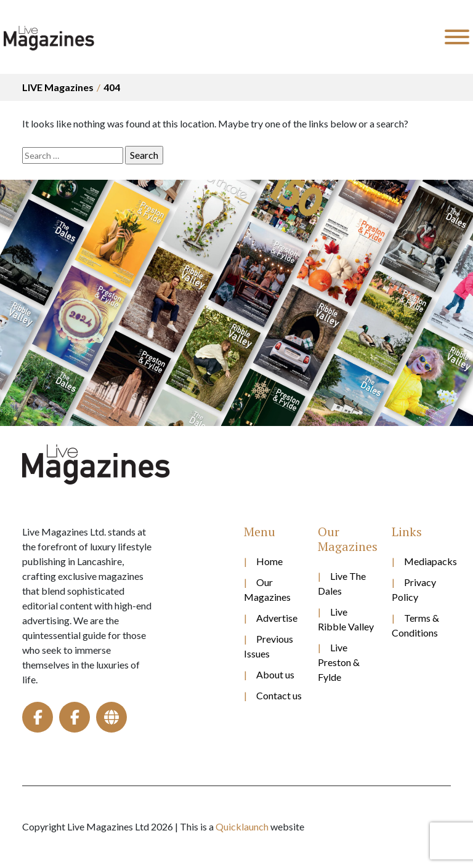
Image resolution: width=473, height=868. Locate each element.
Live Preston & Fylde (339, 662)
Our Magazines (267, 589)
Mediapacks (427, 561)
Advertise (277, 618)
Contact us (279, 695)
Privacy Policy (414, 589)
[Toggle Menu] (457, 37)
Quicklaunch (242, 826)
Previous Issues (269, 646)
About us (275, 674)
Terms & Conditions (415, 625)
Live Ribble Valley (346, 619)
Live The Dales (342, 583)
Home (269, 561)
